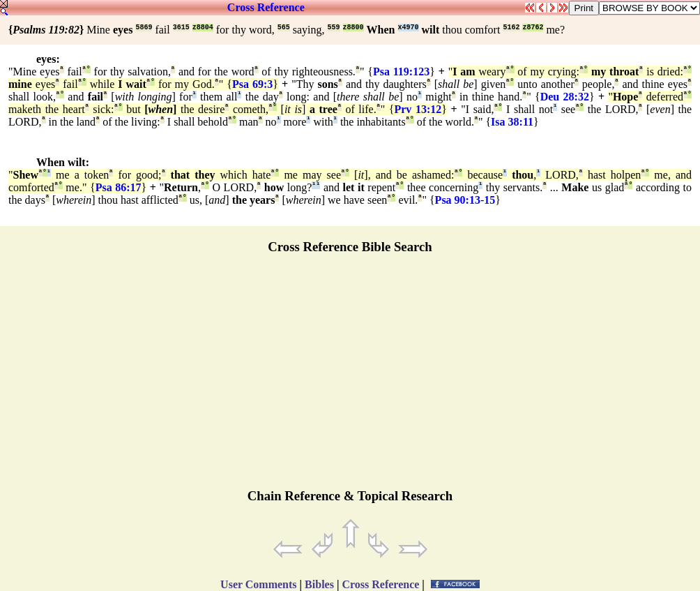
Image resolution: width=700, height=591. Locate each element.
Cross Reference (266, 7)
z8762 (533, 28)
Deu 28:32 (565, 97)
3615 (181, 28)
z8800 (353, 28)
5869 (144, 28)
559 (334, 28)
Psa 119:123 (401, 72)
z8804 (203, 28)
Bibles (319, 584)
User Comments (258, 584)
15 (489, 200)
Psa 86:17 (119, 187)
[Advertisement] (350, 377)
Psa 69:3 (252, 84)
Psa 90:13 (458, 200)
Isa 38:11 (512, 122)
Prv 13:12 (418, 109)
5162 (511, 28)
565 (284, 28)
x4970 (409, 28)
